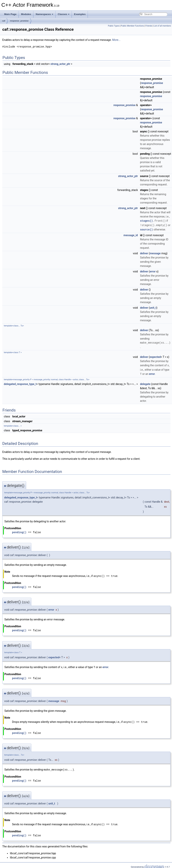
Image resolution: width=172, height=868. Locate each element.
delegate (145, 383)
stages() (146, 221)
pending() (19, 531)
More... (116, 40)
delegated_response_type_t (20, 383)
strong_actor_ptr (60, 64)
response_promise (19, 21)
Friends (149, 26)
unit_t (153, 307)
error (153, 271)
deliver (144, 253)
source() (146, 229)
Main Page (10, 14)
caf (4, 21)
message (155, 253)
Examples (80, 14)
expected (155, 356)
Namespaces (44, 14)
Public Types (114, 26)
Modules (26, 14)
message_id (131, 235)
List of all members (162, 26)
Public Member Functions (132, 26)
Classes (64, 14)
